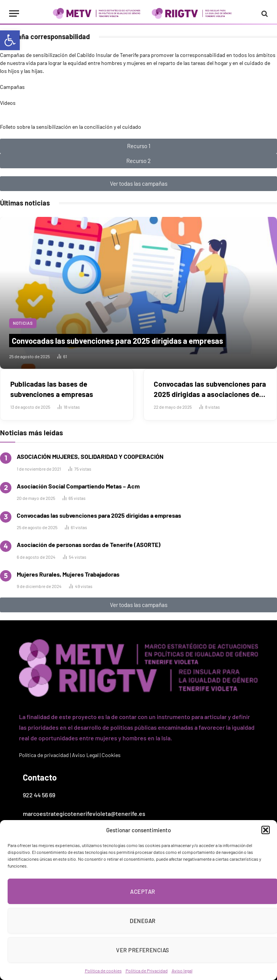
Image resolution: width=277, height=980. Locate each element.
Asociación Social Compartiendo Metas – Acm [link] (78, 486)
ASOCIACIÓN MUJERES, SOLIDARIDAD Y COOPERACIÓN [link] (90, 456)
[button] (266, 830)
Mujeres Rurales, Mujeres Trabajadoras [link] (68, 574)
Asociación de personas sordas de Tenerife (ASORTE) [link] (89, 545)
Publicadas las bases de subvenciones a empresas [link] (52, 389)
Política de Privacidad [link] (147, 971)
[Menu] (14, 13)
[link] (10, 40)
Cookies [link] (111, 755)
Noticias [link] (23, 323)
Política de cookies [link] (103, 971)
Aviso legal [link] (182, 971)
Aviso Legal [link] (85, 755)
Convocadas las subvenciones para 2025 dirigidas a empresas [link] (117, 341)
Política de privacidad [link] (44, 755)
